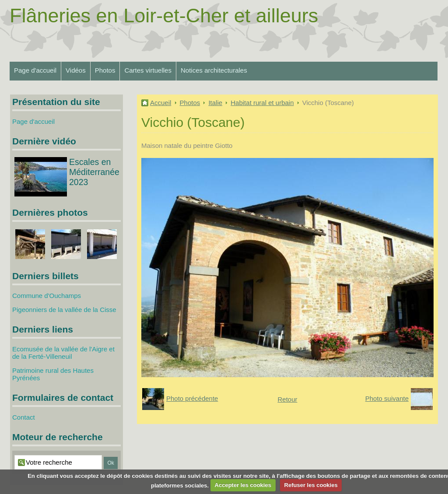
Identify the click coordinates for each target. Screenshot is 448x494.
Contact (24, 417)
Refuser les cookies (311, 485)
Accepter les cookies (243, 485)
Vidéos (76, 70)
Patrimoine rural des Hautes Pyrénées (53, 374)
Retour (287, 399)
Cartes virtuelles (148, 70)
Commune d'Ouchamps (47, 296)
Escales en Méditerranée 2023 (94, 172)
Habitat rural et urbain (262, 103)
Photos (105, 70)
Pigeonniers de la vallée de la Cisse (64, 310)
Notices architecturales (214, 70)
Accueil (161, 103)
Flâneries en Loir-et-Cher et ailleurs (164, 16)
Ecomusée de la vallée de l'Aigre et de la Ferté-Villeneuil (63, 353)
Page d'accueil (35, 70)
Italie (215, 103)
